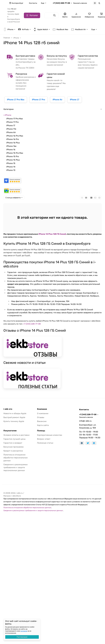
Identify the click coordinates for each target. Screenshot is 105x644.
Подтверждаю (22, 637)
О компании (43, 413)
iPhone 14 (11, 167)
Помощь (41, 431)
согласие (24, 631)
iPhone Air (57, 100)
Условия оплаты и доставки (16, 435)
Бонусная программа (13, 447)
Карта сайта (43, 425)
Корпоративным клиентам (50, 435)
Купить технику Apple (14, 421)
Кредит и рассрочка (13, 451)
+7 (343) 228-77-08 (61, 3)
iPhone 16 (11, 150)
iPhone (8, 29)
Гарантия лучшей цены (14, 439)
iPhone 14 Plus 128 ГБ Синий (52, 234)
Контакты (33, 3)
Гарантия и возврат (13, 443)
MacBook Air (78, 29)
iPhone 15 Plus (13, 160)
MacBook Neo (60, 29)
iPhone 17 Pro (38, 100)
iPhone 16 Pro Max (15, 136)
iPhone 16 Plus (13, 143)
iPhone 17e (11, 129)
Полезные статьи (45, 443)
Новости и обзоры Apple (15, 413)
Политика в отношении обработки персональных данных (16, 458)
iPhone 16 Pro (13, 139)
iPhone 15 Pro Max (15, 153)
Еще (43, 3)
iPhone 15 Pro (13, 156)
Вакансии (42, 421)
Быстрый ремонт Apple (14, 417)
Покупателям (10, 431)
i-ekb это (8, 409)
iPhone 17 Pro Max (16, 100)
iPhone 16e (11, 146)
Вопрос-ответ (44, 439)
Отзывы (41, 417)
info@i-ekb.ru (85, 421)
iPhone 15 (11, 163)
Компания (42, 409)
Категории (9, 109)
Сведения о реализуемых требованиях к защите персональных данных (16, 467)
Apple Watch (41, 29)
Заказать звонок (80, 3)
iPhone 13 (11, 170)
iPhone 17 (75, 100)
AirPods (23, 29)
